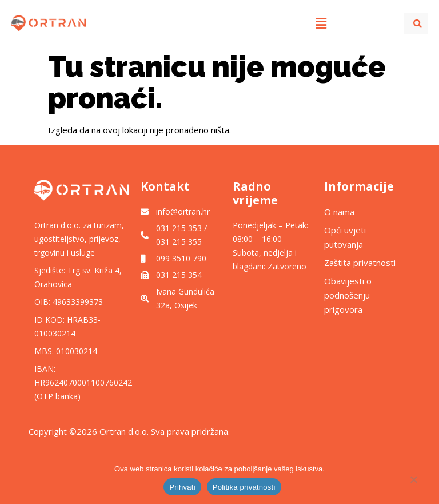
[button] (321, 23)
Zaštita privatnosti (361, 263)
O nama (339, 212)
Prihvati (182, 487)
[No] (413, 482)
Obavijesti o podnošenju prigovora (348, 295)
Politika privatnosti (244, 487)
